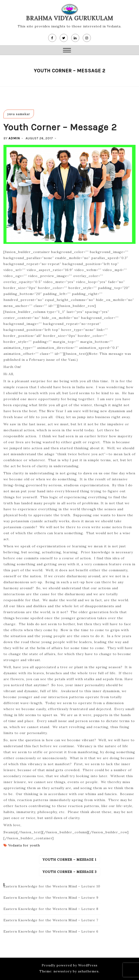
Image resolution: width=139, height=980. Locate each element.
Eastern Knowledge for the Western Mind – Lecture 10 (52, 886)
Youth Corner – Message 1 (69, 860)
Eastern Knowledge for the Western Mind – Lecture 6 (51, 931)
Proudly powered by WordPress (70, 965)
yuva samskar (19, 114)
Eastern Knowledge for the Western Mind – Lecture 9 (51, 898)
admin (14, 138)
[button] (67, 51)
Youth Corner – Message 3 (70, 872)
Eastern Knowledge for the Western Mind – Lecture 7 (51, 920)
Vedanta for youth (24, 845)
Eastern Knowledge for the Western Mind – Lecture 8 (51, 909)
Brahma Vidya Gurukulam (70, 18)
